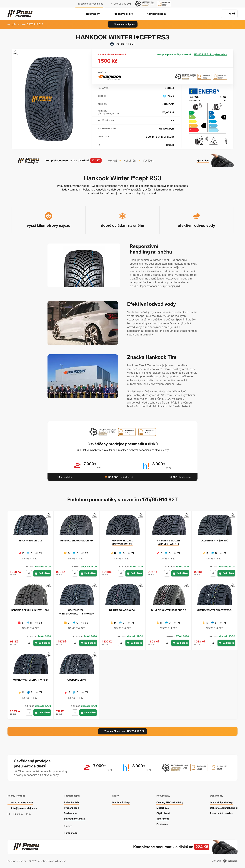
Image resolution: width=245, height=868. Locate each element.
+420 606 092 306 (22, 802)
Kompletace (71, 833)
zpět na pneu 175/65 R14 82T (25, 24)
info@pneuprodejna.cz (90, 4)
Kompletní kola (157, 14)
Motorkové (163, 808)
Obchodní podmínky (221, 802)
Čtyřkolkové (163, 813)
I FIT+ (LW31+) (215, 540)
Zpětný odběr (71, 802)
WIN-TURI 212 (30, 540)
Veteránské (163, 818)
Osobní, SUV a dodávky (170, 802)
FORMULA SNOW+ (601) (30, 610)
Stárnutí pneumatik (75, 818)
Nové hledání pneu (123, 24)
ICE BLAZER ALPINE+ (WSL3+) (169, 542)
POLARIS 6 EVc (122, 610)
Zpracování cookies (221, 813)
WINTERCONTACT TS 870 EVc (76, 612)
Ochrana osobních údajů (224, 808)
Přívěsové (162, 824)
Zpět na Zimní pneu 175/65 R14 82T (123, 731)
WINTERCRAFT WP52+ (215, 610)
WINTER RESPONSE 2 (169, 610)
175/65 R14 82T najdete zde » (210, 54)
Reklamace (70, 813)
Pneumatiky (92, 14)
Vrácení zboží (72, 808)
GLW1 (76, 680)
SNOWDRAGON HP (76, 540)
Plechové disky (123, 14)
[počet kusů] (29, 573)
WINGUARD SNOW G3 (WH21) (122, 542)
